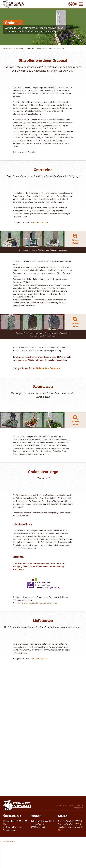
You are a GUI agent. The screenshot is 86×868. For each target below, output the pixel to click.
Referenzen (30, 48)
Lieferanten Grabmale (39, 222)
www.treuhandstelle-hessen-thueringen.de (39, 732)
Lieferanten (59, 48)
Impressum (78, 807)
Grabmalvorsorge (45, 48)
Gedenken (8, 48)
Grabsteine (19, 48)
